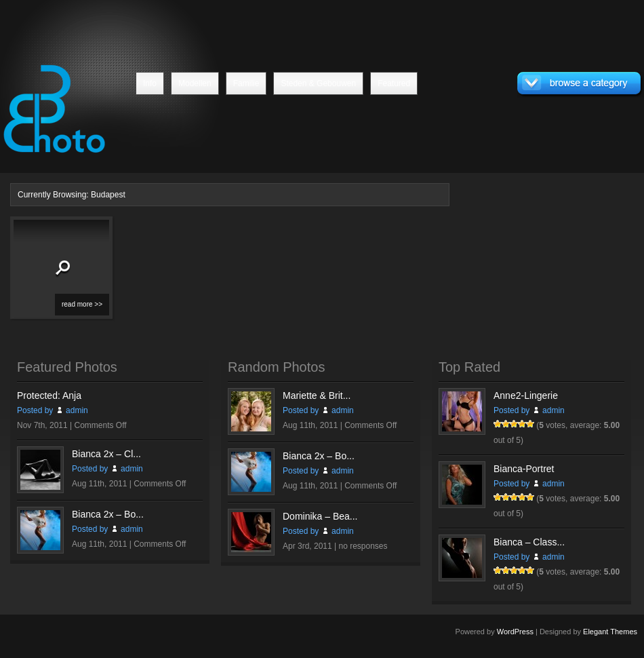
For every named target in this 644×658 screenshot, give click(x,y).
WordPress (515, 632)
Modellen (195, 83)
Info (150, 83)
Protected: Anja (49, 395)
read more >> (82, 304)
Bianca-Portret (524, 469)
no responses (363, 546)
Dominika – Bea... (320, 516)
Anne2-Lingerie (526, 395)
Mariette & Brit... (317, 395)
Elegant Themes (610, 632)
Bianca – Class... (529, 542)
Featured (394, 83)
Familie (246, 83)
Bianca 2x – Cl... (106, 454)
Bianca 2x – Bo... (108, 514)
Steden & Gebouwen (318, 83)
